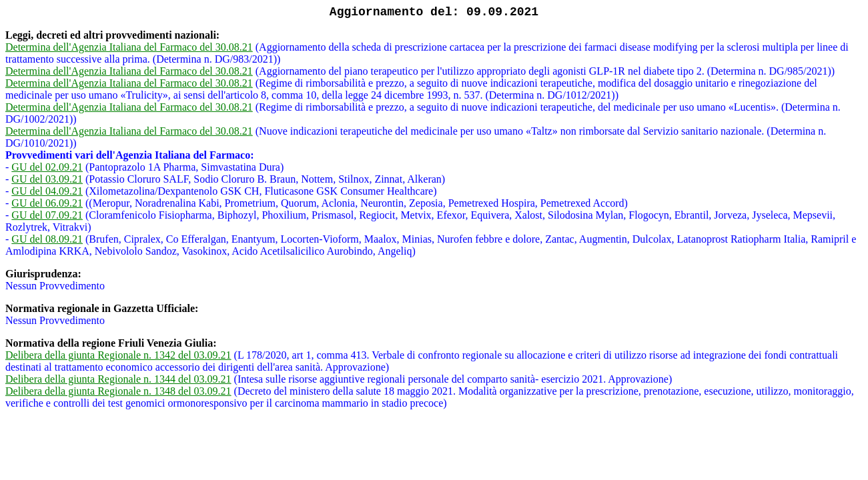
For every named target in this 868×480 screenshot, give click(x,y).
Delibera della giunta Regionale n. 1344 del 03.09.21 (118, 379)
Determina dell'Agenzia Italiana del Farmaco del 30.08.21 (129, 47)
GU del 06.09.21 (47, 203)
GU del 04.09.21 (47, 191)
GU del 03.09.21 (47, 179)
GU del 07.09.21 (47, 215)
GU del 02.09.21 (47, 167)
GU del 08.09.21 (47, 239)
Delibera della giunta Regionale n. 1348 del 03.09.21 (118, 391)
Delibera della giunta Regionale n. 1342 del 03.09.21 (118, 355)
